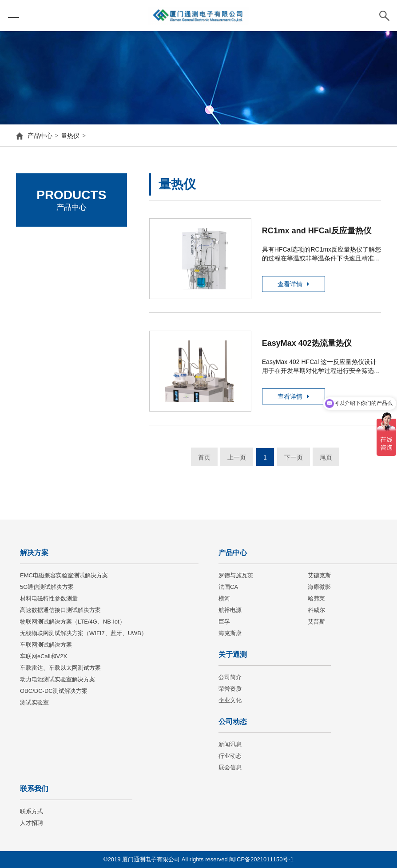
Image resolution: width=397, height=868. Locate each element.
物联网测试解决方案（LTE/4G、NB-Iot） (73, 622)
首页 (204, 457)
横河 (224, 598)
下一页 (294, 457)
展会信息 (230, 767)
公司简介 (230, 677)
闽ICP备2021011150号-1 (261, 859)
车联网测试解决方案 (46, 645)
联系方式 (32, 811)
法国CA (38, 289)
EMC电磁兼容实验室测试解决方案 (64, 575)
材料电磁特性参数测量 (49, 598)
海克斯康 (230, 633)
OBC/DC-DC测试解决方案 (54, 691)
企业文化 (230, 700)
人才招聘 (32, 823)
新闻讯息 (230, 744)
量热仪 (70, 136)
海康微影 (40, 314)
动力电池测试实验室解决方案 (58, 679)
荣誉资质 (230, 689)
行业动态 (230, 756)
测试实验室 (34, 702)
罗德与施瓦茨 (47, 240)
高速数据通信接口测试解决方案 (60, 610)
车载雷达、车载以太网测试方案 (60, 668)
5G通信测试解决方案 (47, 587)
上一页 (237, 457)
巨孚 (224, 622)
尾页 (326, 457)
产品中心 (40, 136)
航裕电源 (230, 610)
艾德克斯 (40, 265)
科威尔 (316, 610)
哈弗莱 (316, 598)
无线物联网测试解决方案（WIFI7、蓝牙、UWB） (83, 633)
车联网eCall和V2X (44, 656)
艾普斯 (316, 622)
